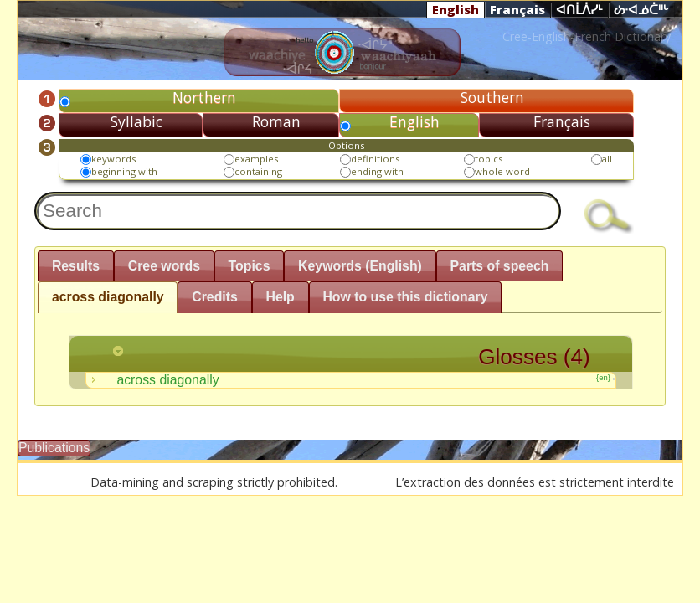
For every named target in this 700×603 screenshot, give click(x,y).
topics (489, 159)
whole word (502, 171)
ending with (377, 171)
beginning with (124, 171)
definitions (375, 159)
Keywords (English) (360, 266)
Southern (492, 97)
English (456, 9)
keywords (113, 159)
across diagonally (108, 297)
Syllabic (136, 121)
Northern (204, 97)
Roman (276, 121)
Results (76, 266)
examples (256, 159)
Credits (215, 297)
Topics (250, 266)
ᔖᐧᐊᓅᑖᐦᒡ (641, 10)
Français (517, 9)
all (607, 159)
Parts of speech (500, 266)
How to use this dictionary (405, 297)
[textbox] (298, 211)
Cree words (164, 266)
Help (280, 297)
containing (258, 171)
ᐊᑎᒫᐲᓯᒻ (579, 10)
